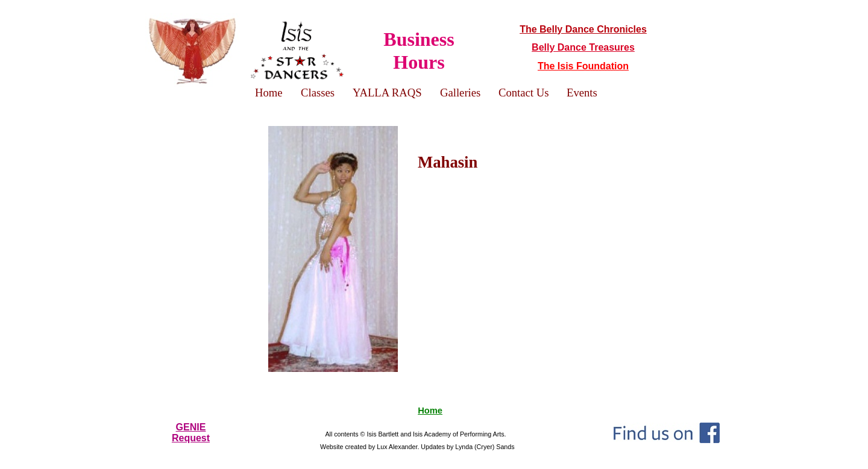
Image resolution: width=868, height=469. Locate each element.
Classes (318, 93)
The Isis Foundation (583, 66)
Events (582, 93)
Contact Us (524, 93)
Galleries (460, 93)
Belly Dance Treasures (583, 47)
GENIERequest (191, 433)
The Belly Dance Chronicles (583, 29)
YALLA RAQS (387, 93)
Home (430, 411)
